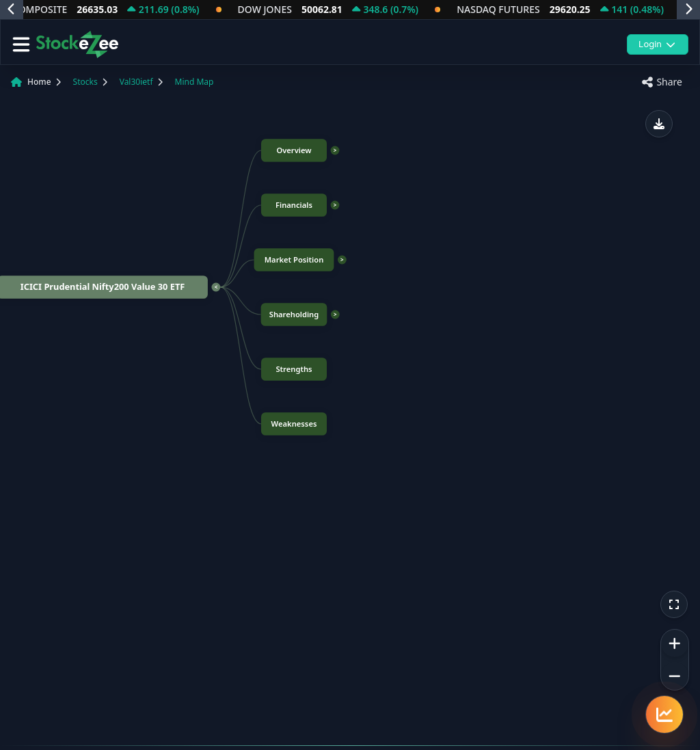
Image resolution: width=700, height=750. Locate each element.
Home (39, 82)
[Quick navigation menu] (664, 714)
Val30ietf (136, 82)
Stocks (85, 82)
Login (658, 44)
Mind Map (194, 82)
